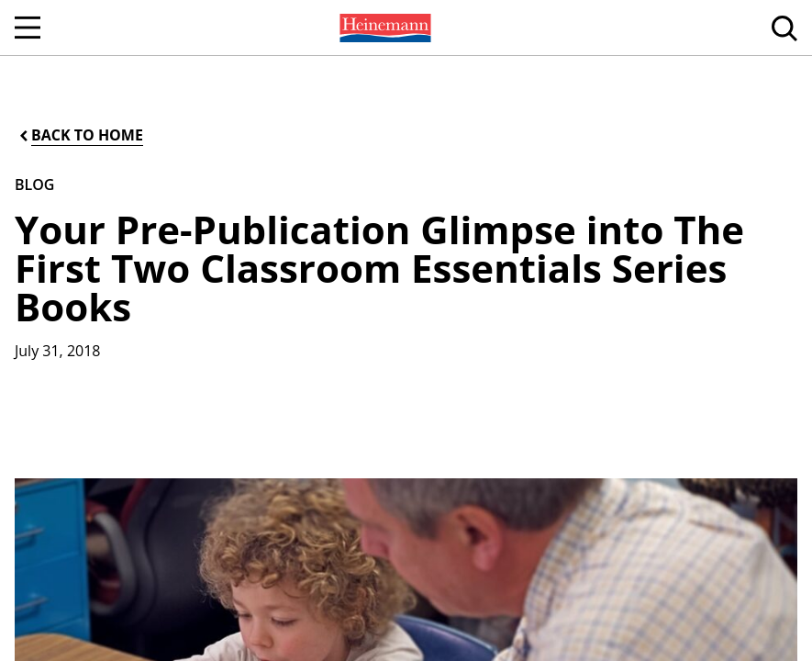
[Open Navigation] (28, 28)
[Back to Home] (80, 135)
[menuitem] (384, 28)
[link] (384, 28)
